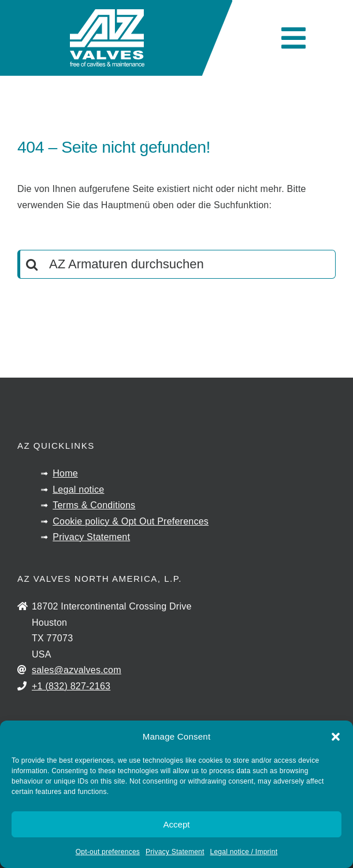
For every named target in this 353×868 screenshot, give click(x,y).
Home (65, 473)
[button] (336, 737)
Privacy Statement (175, 852)
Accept (177, 824)
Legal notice (78, 490)
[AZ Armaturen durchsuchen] (176, 264)
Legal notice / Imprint (244, 852)
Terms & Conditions (94, 505)
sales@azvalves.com (77, 670)
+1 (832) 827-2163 (71, 686)
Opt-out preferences (108, 852)
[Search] (32, 264)
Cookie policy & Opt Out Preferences (131, 521)
